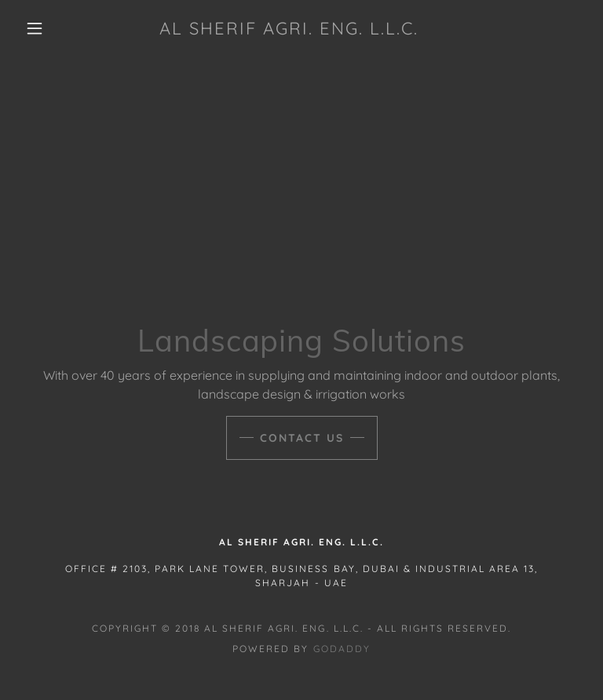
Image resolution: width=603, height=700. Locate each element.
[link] (289, 30)
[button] (35, 28)
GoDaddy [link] (342, 649)
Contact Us (302, 438)
